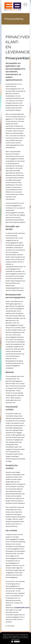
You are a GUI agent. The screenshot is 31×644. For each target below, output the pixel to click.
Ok (12, 642)
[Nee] (29, 638)
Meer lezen (17, 642)
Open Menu (25, 4)
